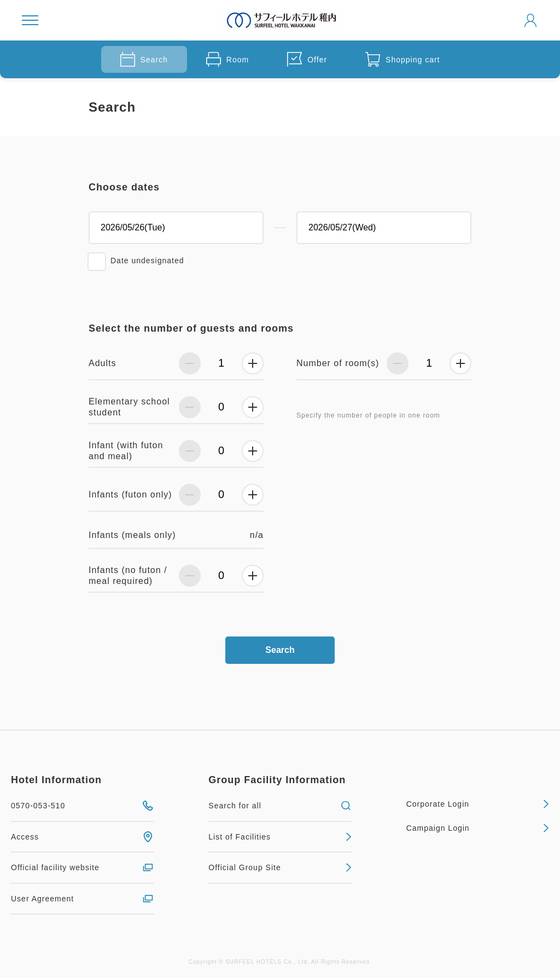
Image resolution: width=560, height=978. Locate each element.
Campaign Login (478, 828)
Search (144, 59)
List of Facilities (280, 837)
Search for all (280, 806)
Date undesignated (147, 261)
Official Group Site (280, 867)
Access (82, 837)
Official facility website (82, 867)
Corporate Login (478, 804)
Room (227, 59)
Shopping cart (402, 59)
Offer (307, 59)
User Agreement (82, 899)
